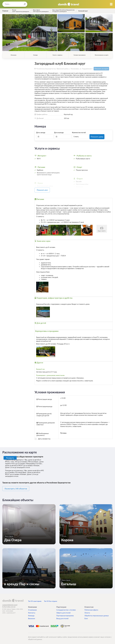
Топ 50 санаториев (35, 600)
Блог (86, 617)
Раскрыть (10, 457)
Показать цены (97, 136)
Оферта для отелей (63, 611)
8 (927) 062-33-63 (9, 605)
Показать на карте (100, 68)
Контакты (32, 611)
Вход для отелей (62, 617)
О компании (32, 609)
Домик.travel (69, 4)
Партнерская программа (65, 614)
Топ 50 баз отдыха (51, 600)
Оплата (87, 611)
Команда (31, 614)
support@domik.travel (10, 603)
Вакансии (32, 617)
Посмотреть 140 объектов (18, 487)
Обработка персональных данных (97, 614)
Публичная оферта (91, 609)
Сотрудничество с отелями (66, 609)
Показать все (45, 189)
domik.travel (13, 599)
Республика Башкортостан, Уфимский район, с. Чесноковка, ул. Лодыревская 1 (65, 68)
